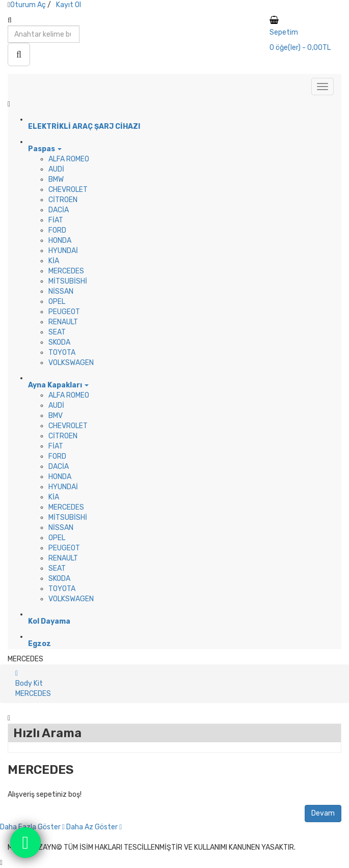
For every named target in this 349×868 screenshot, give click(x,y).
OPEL (57, 302)
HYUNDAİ (63, 251)
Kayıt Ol (69, 5)
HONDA (60, 241)
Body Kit (29, 683)
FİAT (56, 220)
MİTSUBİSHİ (68, 281)
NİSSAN (61, 291)
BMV (56, 416)
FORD (57, 230)
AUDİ (56, 169)
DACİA (59, 210)
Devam (323, 813)
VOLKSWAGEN (71, 363)
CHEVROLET (68, 190)
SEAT (57, 332)
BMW (56, 179)
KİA (54, 261)
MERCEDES (66, 271)
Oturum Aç (28, 5)
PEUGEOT (64, 312)
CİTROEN (63, 200)
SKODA (59, 342)
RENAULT (63, 322)
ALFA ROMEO (69, 159)
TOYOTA (62, 353)
